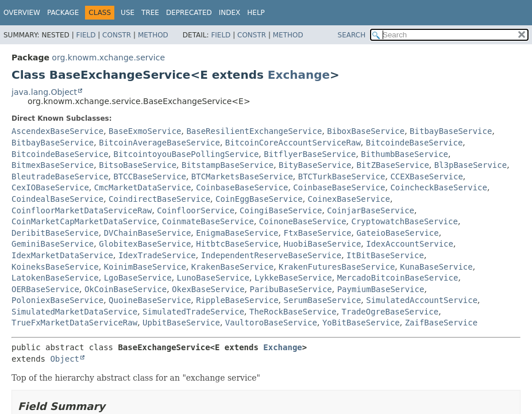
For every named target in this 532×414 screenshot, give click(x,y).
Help (256, 13)
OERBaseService (45, 289)
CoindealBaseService (57, 199)
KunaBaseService (436, 267)
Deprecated (189, 13)
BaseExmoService (145, 131)
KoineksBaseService (55, 267)
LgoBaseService (138, 278)
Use (128, 13)
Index (230, 13)
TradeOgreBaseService (390, 312)
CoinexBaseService (349, 199)
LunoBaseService (213, 278)
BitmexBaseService (53, 165)
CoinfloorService (196, 210)
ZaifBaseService (441, 323)
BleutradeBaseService (60, 177)
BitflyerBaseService (310, 154)
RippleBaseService (237, 300)
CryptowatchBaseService (404, 221)
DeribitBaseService (55, 233)
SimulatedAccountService (422, 300)
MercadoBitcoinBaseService (398, 278)
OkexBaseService (208, 289)
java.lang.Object (44, 92)
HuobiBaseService (322, 244)
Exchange (299, 75)
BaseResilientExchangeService (254, 131)
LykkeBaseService (293, 278)
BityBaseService (315, 165)
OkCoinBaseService (126, 289)
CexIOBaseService (50, 187)
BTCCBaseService (149, 177)
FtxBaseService (317, 233)
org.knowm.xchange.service (108, 57)
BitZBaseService (392, 165)
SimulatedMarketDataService (74, 312)
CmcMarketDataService (143, 187)
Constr (117, 35)
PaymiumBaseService (381, 289)
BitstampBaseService (228, 165)
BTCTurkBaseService (342, 177)
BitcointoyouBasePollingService (186, 154)
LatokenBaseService (55, 278)
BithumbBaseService (404, 154)
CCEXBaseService (426, 177)
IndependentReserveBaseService (271, 255)
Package (63, 13)
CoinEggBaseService (259, 199)
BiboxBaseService (366, 131)
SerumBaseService (322, 300)
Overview (22, 13)
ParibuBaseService (290, 289)
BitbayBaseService (451, 131)
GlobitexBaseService (145, 244)
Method (153, 35)
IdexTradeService (157, 255)
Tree (150, 13)
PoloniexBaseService (57, 300)
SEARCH (352, 35)
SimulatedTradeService (193, 312)
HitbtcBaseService (237, 244)
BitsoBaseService (138, 165)
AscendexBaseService (57, 131)
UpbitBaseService (181, 323)
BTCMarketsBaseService (242, 177)
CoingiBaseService (281, 210)
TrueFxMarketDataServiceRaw (74, 323)
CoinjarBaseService (371, 210)
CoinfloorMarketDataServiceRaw (82, 210)
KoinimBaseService (145, 267)
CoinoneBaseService (303, 221)
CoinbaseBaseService (242, 187)
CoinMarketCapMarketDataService (84, 221)
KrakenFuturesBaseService (337, 267)
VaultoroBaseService (271, 323)
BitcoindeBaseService (415, 143)
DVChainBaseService (148, 233)
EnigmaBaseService (237, 233)
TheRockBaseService (293, 312)
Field (86, 35)
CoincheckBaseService (439, 187)
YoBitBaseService (361, 323)
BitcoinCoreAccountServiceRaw (293, 143)
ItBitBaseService (385, 255)
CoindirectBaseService (159, 199)
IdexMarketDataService (62, 255)
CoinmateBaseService (208, 221)
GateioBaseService (397, 233)
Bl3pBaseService (471, 165)
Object (65, 359)
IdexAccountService (410, 244)
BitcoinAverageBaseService (159, 143)
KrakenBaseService (232, 267)
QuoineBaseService (150, 300)
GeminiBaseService (53, 244)
